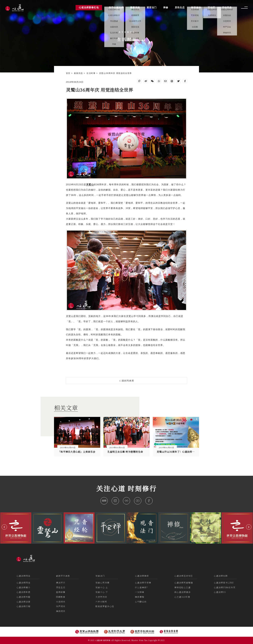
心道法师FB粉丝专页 (225, 587)
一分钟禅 (140, 592)
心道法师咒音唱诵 (184, 583)
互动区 (211, 8)
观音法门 (100, 576)
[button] (4, 527)
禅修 (166, 8)
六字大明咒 (101, 602)
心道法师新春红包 (89, 8)
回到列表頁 (127, 381)
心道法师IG (220, 592)
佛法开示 (61, 583)
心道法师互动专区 (184, 576)
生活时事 (91, 73)
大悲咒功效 (101, 597)
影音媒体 (196, 8)
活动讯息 (227, 8)
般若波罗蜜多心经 (105, 606)
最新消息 (79, 73)
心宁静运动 (141, 602)
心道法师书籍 (23, 597)
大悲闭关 (61, 602)
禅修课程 (140, 597)
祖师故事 (61, 592)
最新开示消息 (63, 576)
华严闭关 (61, 606)
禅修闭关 (61, 611)
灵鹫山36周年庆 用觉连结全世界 (115, 73)
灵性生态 (61, 587)
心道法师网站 (23, 576)
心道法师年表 (23, 592)
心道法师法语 (23, 602)
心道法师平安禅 (143, 583)
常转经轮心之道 (182, 587)
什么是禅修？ (142, 587)
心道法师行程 (23, 606)
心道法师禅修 (142, 576)
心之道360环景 (182, 597)
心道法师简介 (23, 587)
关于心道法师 (116, 8)
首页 (69, 73)
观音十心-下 (102, 592)
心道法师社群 (221, 576)
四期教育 (61, 597)
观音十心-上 (102, 587)
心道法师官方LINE (224, 583)
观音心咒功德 (102, 583)
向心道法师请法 (182, 592)
